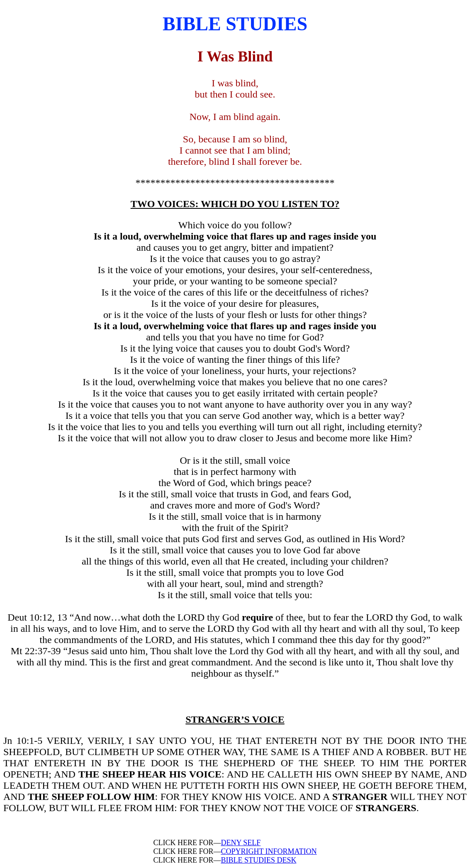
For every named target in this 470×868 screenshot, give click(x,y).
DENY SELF (241, 843)
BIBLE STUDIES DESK (258, 860)
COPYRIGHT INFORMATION (269, 851)
